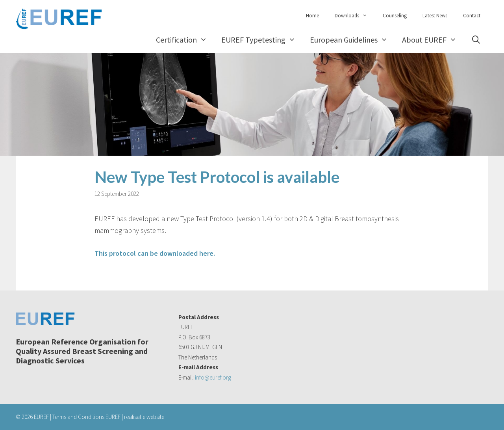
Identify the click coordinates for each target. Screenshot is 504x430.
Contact (472, 16)
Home (312, 16)
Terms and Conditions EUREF (86, 417)
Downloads (355, 16)
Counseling (395, 16)
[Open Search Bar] (476, 40)
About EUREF (433, 40)
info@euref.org (213, 377)
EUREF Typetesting (262, 40)
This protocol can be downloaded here (154, 253)
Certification (185, 40)
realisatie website (144, 417)
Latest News (435, 16)
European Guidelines (352, 40)
